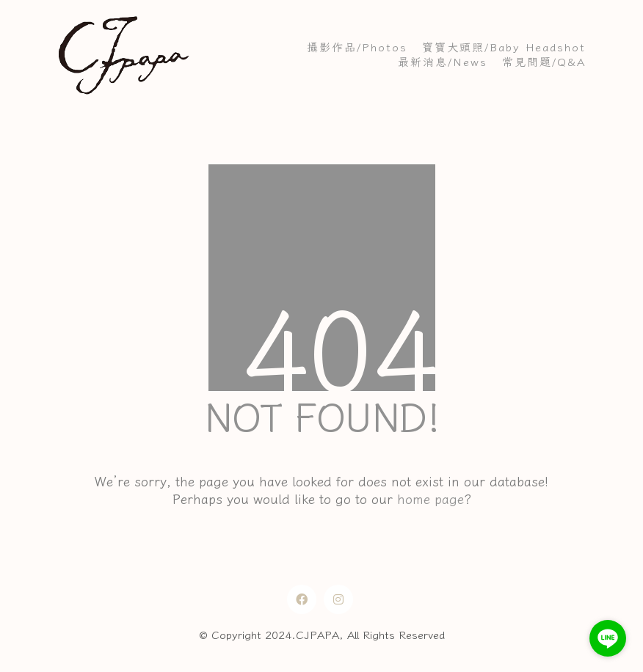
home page (431, 499)
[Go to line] (608, 638)
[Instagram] (338, 599)
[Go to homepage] (123, 55)
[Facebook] (302, 599)
